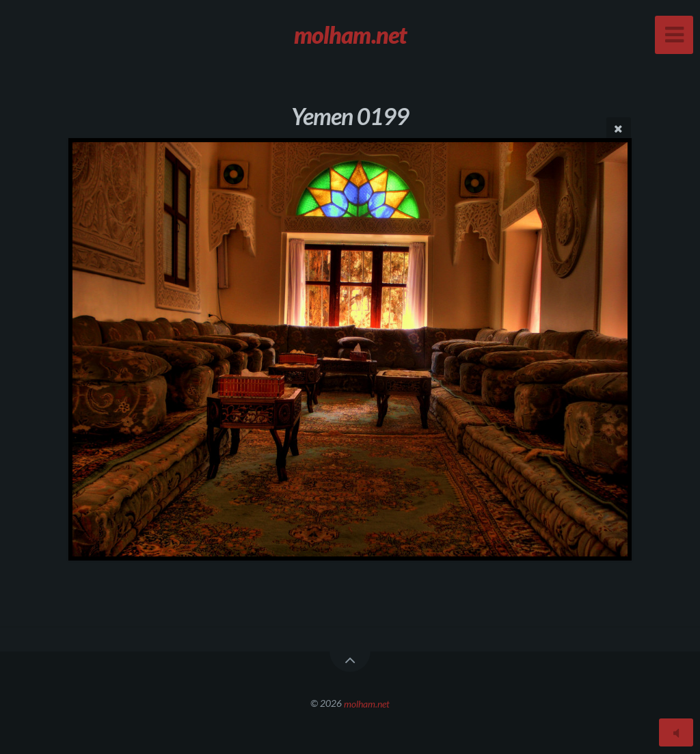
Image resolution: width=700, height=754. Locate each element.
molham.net (367, 703)
